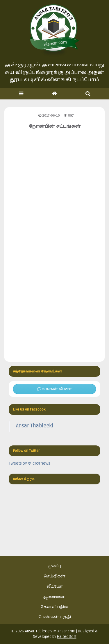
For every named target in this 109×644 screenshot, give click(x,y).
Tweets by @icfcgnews (30, 463)
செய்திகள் (54, 576)
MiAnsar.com (64, 631)
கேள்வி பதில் (54, 607)
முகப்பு (55, 566)
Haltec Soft (67, 637)
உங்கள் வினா (54, 389)
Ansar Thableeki (35, 426)
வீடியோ (55, 586)
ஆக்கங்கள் (54, 596)
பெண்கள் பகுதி (55, 617)
